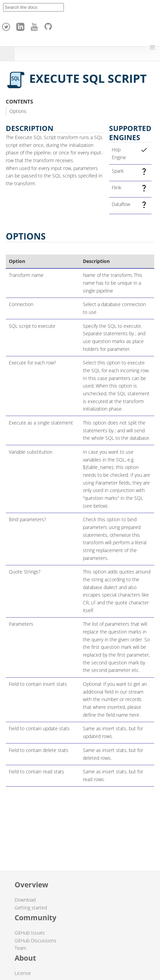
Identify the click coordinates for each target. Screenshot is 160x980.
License (23, 973)
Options (18, 111)
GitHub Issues (30, 933)
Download (25, 900)
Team (20, 948)
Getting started (31, 908)
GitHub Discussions (35, 940)
